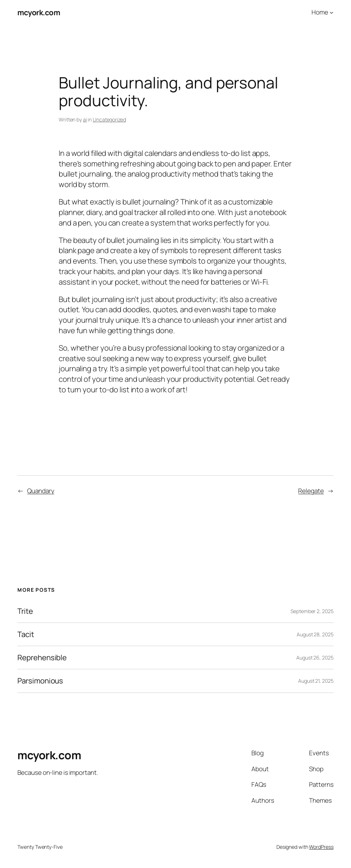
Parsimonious (40, 681)
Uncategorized (109, 119)
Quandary (41, 491)
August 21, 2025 (316, 681)
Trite (25, 611)
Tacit (26, 634)
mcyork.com (39, 12)
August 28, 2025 (315, 634)
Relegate (311, 491)
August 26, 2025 (315, 658)
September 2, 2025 (312, 611)
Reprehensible (42, 658)
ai (85, 119)
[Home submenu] (331, 12)
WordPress (321, 847)
